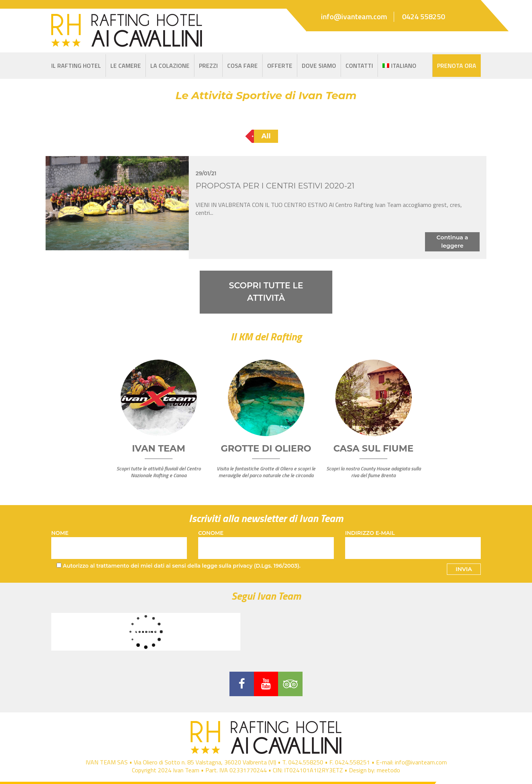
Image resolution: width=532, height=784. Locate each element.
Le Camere (126, 66)
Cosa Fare (242, 66)
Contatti (359, 66)
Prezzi (208, 66)
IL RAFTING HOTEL (76, 66)
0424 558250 (423, 17)
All (266, 136)
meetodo (388, 770)
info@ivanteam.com (354, 17)
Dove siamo (319, 66)
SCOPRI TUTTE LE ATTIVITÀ (266, 292)
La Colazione (170, 66)
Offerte (280, 66)
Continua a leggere (453, 242)
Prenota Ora (457, 66)
